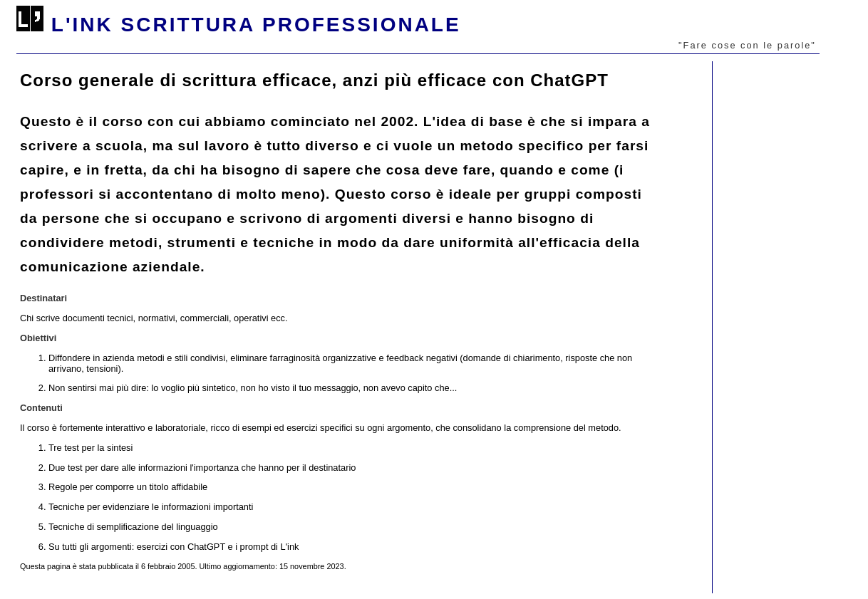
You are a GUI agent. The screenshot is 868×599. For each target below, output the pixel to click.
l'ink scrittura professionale (256, 25)
